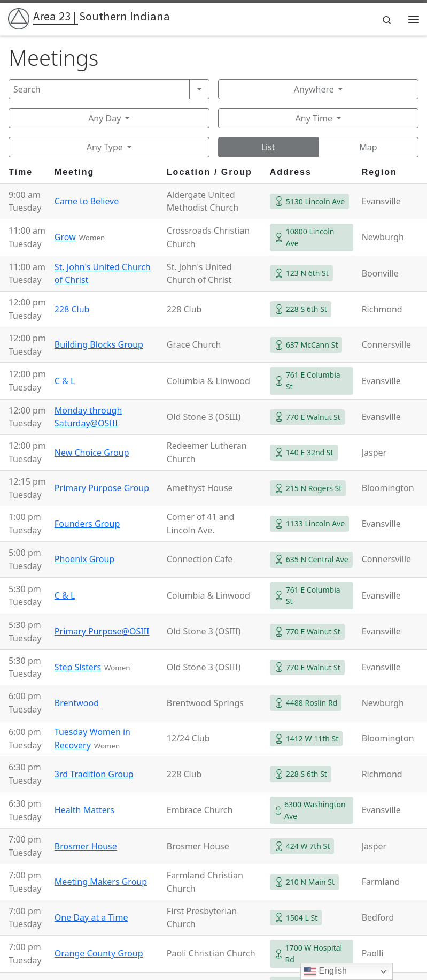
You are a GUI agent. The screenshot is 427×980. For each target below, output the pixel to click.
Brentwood (77, 703)
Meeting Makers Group (101, 882)
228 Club (72, 309)
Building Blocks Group (99, 344)
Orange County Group (99, 953)
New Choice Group (92, 453)
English (325, 971)
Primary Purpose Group (102, 488)
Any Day (104, 118)
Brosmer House (86, 846)
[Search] (99, 89)
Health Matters (84, 810)
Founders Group (87, 524)
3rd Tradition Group (94, 774)
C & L (65, 381)
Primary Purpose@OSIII (102, 631)
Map (368, 147)
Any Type (105, 147)
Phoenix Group (84, 559)
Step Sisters (78, 667)
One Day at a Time (91, 917)
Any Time (314, 118)
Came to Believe (87, 201)
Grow (65, 237)
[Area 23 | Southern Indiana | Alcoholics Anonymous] (19, 18)
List (268, 147)
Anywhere (314, 89)
